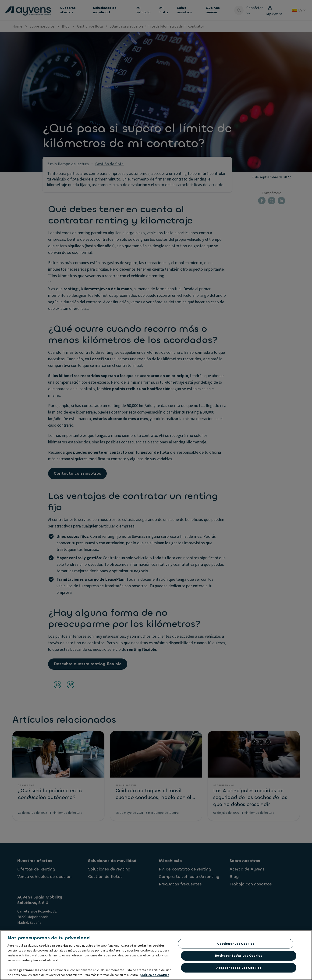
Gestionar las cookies (236, 945)
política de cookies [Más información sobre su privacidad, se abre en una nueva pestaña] (154, 976)
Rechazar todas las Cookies (239, 957)
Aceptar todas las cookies (239, 969)
